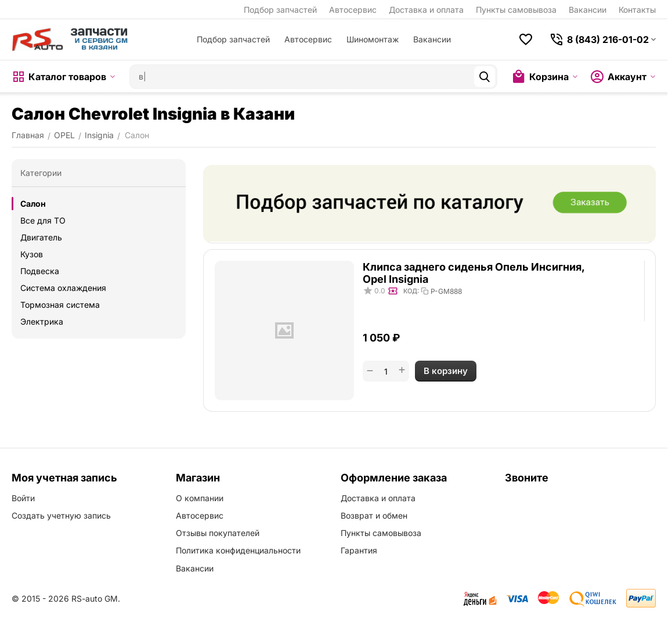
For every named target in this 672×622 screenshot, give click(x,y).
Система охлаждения (63, 288)
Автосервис (353, 10)
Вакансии (588, 10)
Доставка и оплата (426, 10)
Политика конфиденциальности (238, 550)
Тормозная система (60, 305)
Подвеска (40, 271)
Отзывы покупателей (218, 533)
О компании (200, 498)
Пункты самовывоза (516, 10)
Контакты (637, 10)
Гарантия (359, 550)
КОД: (411, 291)
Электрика (42, 321)
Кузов (32, 254)
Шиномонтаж (373, 39)
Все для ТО (43, 220)
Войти (23, 498)
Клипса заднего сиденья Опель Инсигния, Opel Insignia (474, 273)
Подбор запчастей (280, 10)
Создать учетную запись (61, 515)
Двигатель (41, 237)
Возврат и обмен (374, 515)
